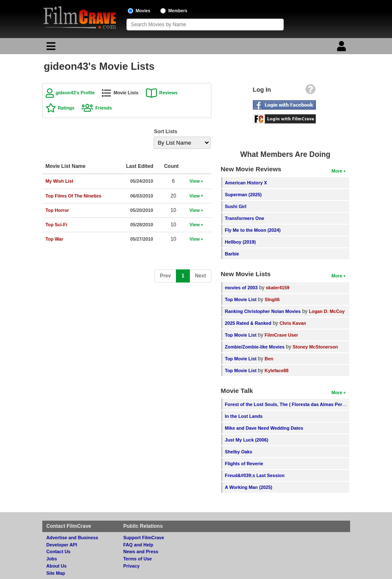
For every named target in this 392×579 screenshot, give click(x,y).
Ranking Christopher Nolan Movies (263, 311)
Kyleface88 (277, 370)
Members (178, 11)
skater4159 (278, 288)
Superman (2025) (243, 195)
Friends (103, 108)
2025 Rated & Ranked (248, 323)
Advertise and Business (72, 538)
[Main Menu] (50, 48)
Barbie (232, 254)
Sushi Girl (236, 206)
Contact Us (59, 552)
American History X (246, 183)
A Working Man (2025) (249, 487)
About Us (57, 566)
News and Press (141, 552)
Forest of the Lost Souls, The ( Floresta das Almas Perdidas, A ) (294, 404)
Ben (269, 359)
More (337, 171)
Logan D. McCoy (327, 311)
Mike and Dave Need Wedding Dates (264, 428)
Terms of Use (138, 559)
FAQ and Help (138, 545)
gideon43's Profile (75, 93)
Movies (143, 11)
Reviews (169, 93)
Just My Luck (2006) (247, 440)
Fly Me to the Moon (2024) (253, 230)
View (195, 181)
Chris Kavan (293, 323)
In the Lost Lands (244, 416)
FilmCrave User (281, 335)
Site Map (56, 573)
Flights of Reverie (244, 464)
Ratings (66, 108)
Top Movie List (241, 299)
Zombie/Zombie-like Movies (255, 347)
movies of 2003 (241, 288)
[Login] (343, 48)
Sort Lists (166, 132)
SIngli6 (272, 299)
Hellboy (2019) (240, 242)
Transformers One (245, 218)
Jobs (52, 559)
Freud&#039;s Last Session (255, 475)
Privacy (132, 566)
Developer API (62, 545)
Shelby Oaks (239, 452)
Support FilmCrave (144, 538)
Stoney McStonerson (315, 347)
